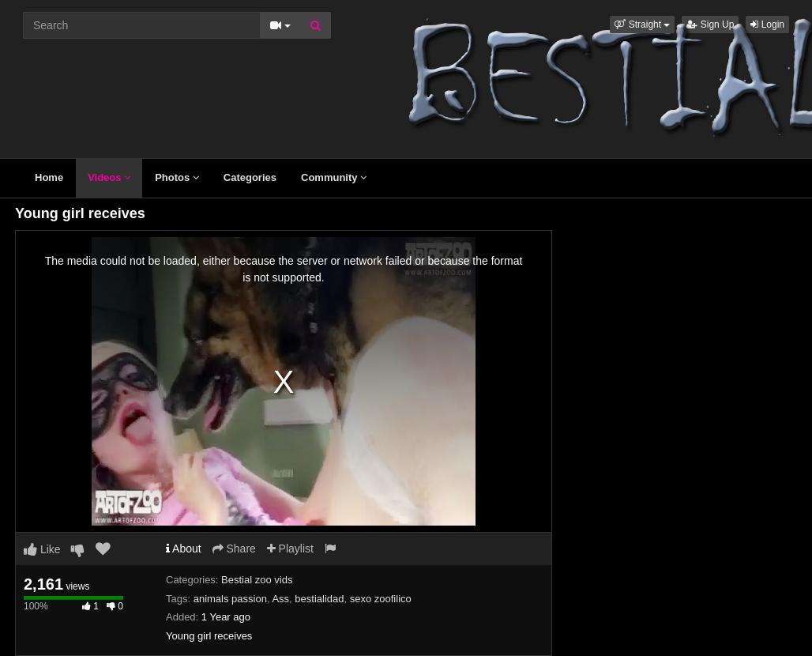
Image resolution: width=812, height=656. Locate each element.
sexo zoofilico (381, 599)
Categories (250, 177)
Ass (280, 599)
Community (334, 177)
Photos (177, 177)
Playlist (290, 549)
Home (49, 177)
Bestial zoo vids (257, 580)
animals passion (230, 599)
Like (42, 549)
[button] (642, 25)
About (184, 549)
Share (234, 549)
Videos (109, 177)
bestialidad (319, 599)
